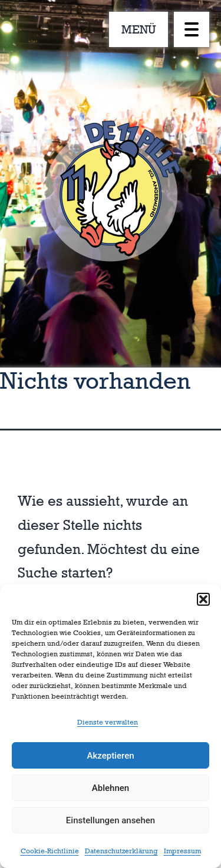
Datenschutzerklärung (121, 851)
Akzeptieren (110, 756)
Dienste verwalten (108, 722)
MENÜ (139, 29)
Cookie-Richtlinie (50, 851)
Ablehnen (111, 788)
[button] (203, 599)
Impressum (182, 851)
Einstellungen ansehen (111, 820)
